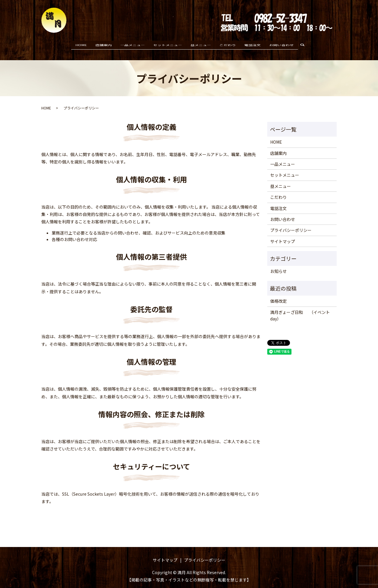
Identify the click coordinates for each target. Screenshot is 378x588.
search (305, 45)
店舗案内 (104, 45)
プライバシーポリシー (291, 225)
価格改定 (278, 295)
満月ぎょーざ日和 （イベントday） (300, 309)
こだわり (228, 45)
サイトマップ (283, 235)
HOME (81, 45)
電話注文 (252, 45)
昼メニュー (201, 45)
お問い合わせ (281, 45)
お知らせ (278, 266)
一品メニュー (133, 45)
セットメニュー (168, 45)
